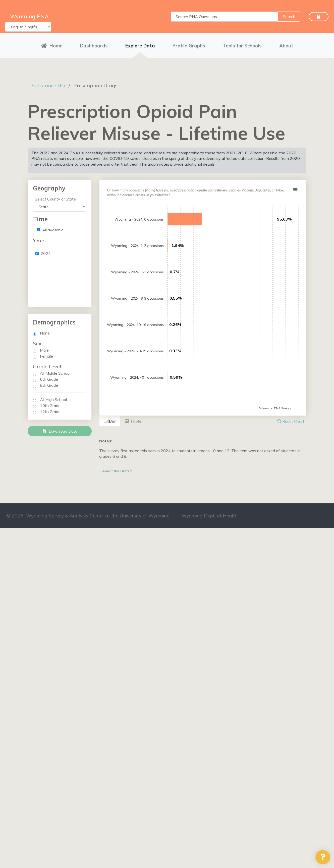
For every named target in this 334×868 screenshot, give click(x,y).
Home (52, 46)
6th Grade (49, 379)
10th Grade (50, 406)
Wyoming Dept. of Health (209, 516)
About (286, 46)
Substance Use (49, 85)
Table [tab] (133, 421)
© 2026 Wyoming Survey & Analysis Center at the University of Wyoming (88, 516)
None (45, 333)
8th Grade (49, 385)
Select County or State (55, 199)
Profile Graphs (189, 46)
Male (44, 350)
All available (53, 230)
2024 (46, 253)
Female (46, 356)
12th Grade (50, 412)
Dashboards (94, 46)
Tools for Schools (242, 46)
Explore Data (140, 46)
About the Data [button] (117, 471)
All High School (53, 399)
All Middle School (55, 373)
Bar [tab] (110, 421)
